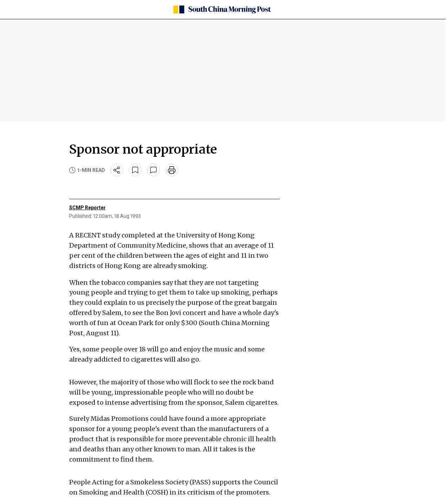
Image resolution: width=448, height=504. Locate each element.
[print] (172, 170)
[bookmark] (135, 170)
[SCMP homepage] (222, 9)
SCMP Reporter (87, 208)
